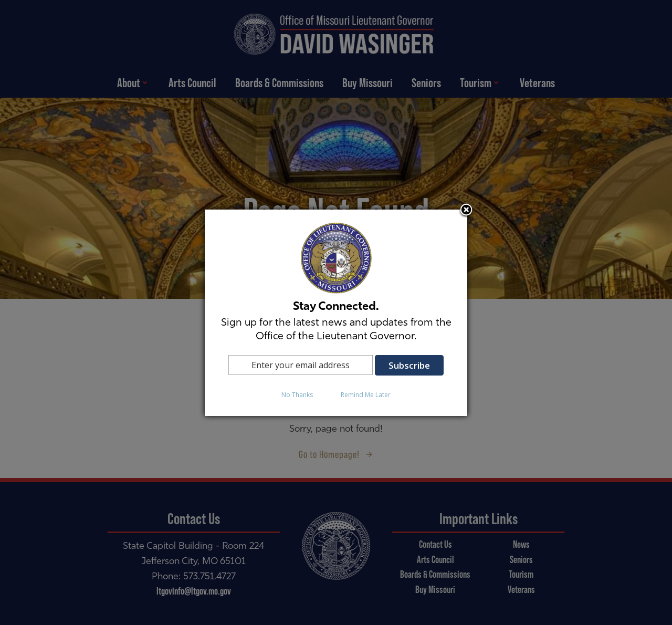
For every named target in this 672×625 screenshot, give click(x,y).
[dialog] (336, 313)
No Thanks (297, 395)
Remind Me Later (366, 395)
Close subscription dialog (466, 211)
